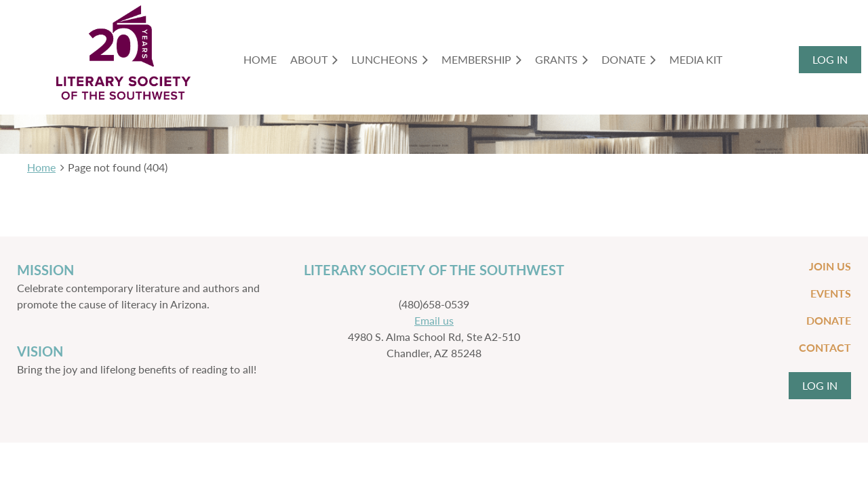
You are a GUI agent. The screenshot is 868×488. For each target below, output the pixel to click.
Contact (825, 347)
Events (831, 293)
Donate (829, 320)
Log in (830, 59)
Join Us (830, 266)
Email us (434, 320)
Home (41, 167)
